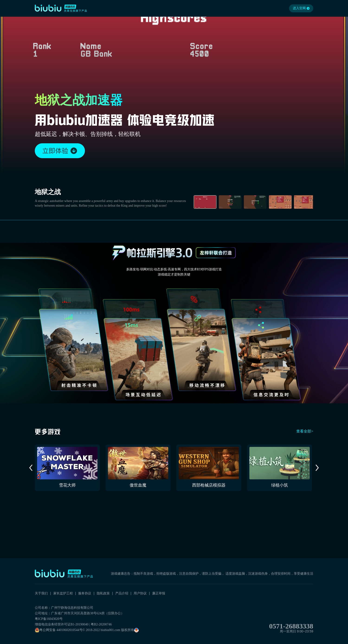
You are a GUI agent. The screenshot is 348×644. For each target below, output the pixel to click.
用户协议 (140, 593)
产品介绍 (122, 593)
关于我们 (41, 593)
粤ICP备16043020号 (49, 619)
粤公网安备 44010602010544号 (59, 630)
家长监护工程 (63, 593)
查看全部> (305, 431)
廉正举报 (159, 593)
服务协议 (85, 593)
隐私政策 (103, 593)
